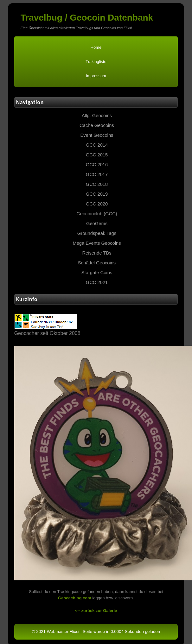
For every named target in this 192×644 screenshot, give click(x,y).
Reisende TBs (97, 253)
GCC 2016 (97, 165)
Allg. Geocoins (97, 116)
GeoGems (97, 224)
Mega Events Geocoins (97, 243)
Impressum (96, 76)
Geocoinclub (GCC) (97, 214)
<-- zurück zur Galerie (96, 611)
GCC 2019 (97, 194)
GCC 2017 (97, 174)
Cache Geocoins (97, 125)
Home (96, 47)
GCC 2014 (97, 145)
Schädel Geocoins (97, 263)
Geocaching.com (75, 598)
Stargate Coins (97, 273)
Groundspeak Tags (97, 233)
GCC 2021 (97, 282)
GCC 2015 (97, 155)
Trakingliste (96, 62)
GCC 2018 (97, 184)
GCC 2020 (97, 204)
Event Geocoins (97, 135)
